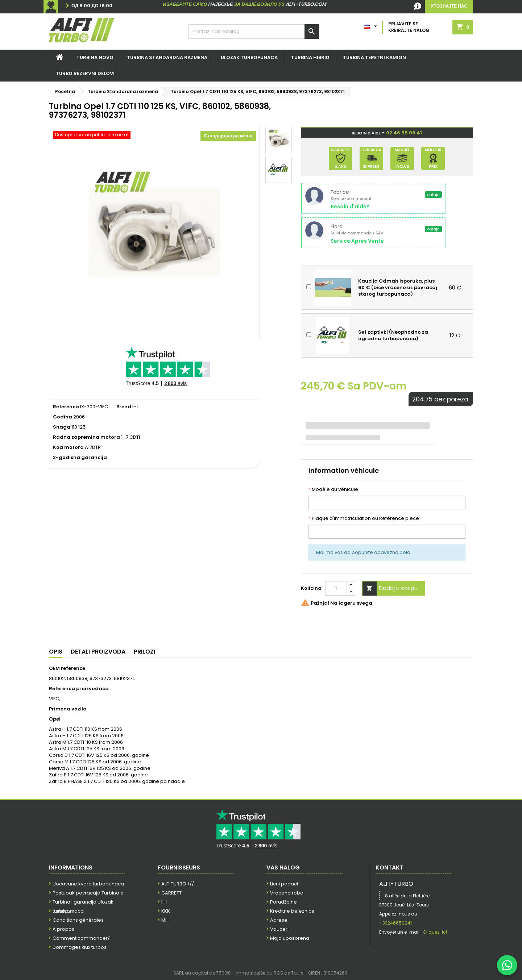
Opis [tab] (56, 652)
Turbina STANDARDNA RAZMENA (167, 57)
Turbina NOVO (95, 57)
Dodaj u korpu (390, 589)
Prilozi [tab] (144, 652)
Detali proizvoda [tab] (98, 652)
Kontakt (390, 868)
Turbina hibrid (310, 57)
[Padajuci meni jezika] (371, 25)
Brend (124, 407)
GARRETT (171, 893)
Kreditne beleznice (292, 911)
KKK (166, 911)
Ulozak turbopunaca (249, 57)
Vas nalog (283, 868)
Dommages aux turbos (80, 947)
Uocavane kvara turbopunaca (88, 884)
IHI (164, 902)
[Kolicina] (336, 588)
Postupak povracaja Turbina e (88, 893)
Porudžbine (283, 902)
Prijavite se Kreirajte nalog (409, 27)
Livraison (63, 911)
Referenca (66, 407)
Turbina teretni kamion (374, 57)
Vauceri (279, 929)
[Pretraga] (254, 32)
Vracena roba (287, 893)
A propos (63, 929)
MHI (165, 920)
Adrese (279, 920)
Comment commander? (82, 938)
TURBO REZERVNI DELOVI (85, 73)
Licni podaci (284, 884)
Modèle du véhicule (333, 489)
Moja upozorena (290, 938)
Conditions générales (78, 920)
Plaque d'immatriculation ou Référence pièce (364, 518)
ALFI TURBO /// (178, 884)
